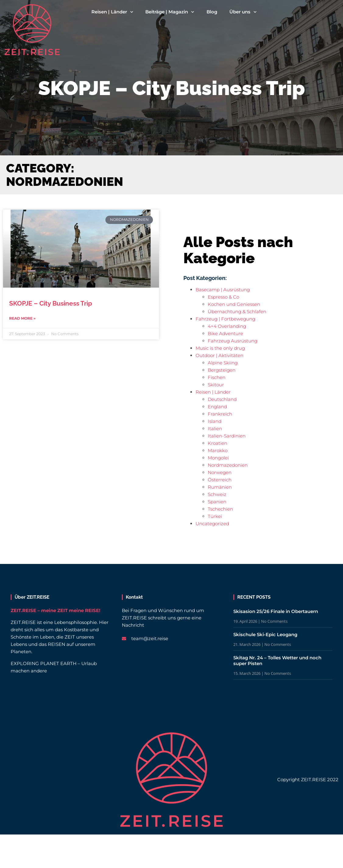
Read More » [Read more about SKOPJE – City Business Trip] (22, 318)
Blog (212, 12)
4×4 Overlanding (227, 326)
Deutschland (222, 399)
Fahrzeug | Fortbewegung (225, 319)
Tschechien (220, 509)
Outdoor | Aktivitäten (219, 355)
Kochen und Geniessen (234, 304)
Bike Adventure (225, 333)
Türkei (215, 516)
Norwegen (220, 472)
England (217, 407)
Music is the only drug (220, 348)
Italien (215, 429)
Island (215, 421)
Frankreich (220, 414)
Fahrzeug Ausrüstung (233, 341)
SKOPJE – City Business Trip (51, 303)
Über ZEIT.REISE (32, 597)
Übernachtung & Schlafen (237, 312)
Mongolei (218, 458)
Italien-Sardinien (227, 436)
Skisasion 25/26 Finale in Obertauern (276, 611)
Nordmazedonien (228, 465)
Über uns (243, 12)
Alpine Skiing (223, 363)
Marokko (218, 450)
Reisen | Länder (112, 12)
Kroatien (217, 443)
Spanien (217, 502)
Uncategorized (212, 524)
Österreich (220, 480)
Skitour (216, 385)
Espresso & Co (223, 297)
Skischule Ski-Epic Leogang (265, 634)
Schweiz (217, 494)
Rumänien (220, 487)
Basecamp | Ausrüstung (223, 290)
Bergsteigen (222, 370)
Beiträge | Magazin (170, 12)
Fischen (217, 377)
